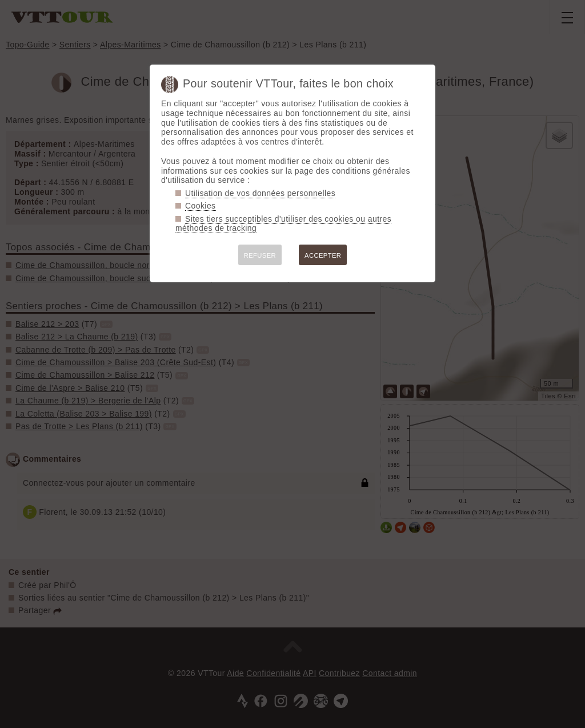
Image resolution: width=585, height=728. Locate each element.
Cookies (201, 206)
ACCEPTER (323, 255)
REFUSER (260, 255)
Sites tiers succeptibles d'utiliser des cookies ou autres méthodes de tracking (283, 224)
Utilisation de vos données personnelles (260, 193)
